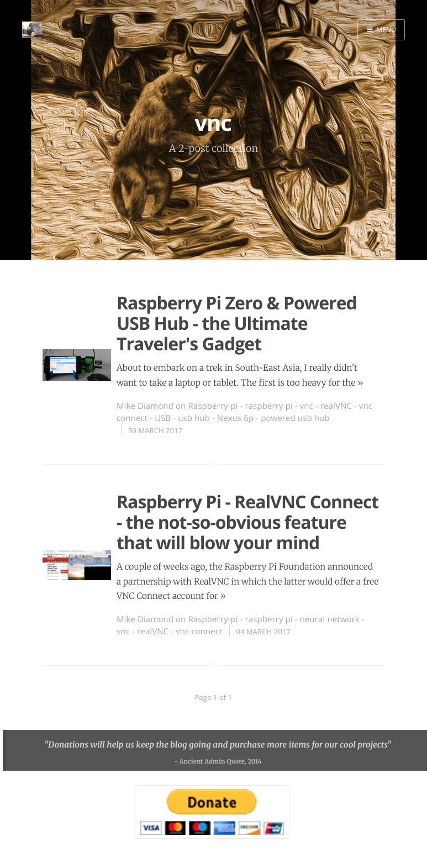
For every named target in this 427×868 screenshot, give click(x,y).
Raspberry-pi (213, 406)
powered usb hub (295, 418)
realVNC (336, 406)
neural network (330, 619)
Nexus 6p (235, 418)
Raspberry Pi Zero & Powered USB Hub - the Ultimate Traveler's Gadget (237, 323)
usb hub (194, 418)
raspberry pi (269, 406)
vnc (307, 406)
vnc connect (199, 632)
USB (163, 418)
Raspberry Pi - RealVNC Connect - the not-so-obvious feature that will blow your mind (247, 522)
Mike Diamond (145, 406)
